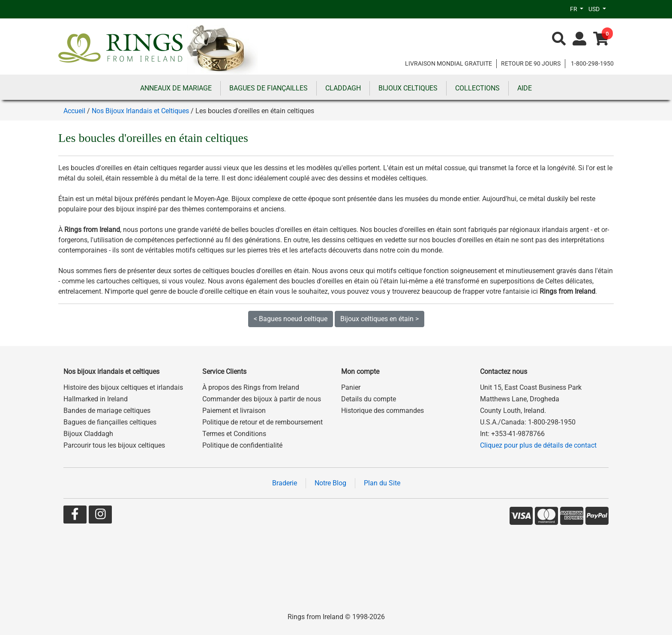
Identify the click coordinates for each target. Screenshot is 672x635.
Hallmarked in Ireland (96, 399)
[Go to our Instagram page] (100, 516)
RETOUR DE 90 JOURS (531, 63)
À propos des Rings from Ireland (251, 387)
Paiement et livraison (234, 411)
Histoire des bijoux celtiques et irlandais (123, 387)
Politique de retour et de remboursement (262, 422)
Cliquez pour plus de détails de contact (538, 445)
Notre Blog (330, 483)
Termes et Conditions (234, 434)
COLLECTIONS (477, 88)
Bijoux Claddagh (88, 434)
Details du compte (369, 399)
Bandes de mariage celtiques (107, 411)
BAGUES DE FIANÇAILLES (268, 88)
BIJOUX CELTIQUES (408, 88)
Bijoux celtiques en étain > (379, 319)
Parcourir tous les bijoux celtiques (114, 445)
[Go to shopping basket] (601, 39)
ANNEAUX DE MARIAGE (176, 88)
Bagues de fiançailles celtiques (110, 422)
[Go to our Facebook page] (75, 516)
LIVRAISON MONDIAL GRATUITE (448, 63)
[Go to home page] (222, 49)
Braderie (285, 483)
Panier (351, 387)
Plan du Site (382, 483)
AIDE (525, 88)
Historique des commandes (382, 411)
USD (595, 9)
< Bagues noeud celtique (291, 319)
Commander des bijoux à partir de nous (262, 399)
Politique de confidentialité (242, 445)
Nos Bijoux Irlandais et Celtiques (140, 111)
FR (574, 9)
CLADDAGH (343, 88)
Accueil (74, 111)
